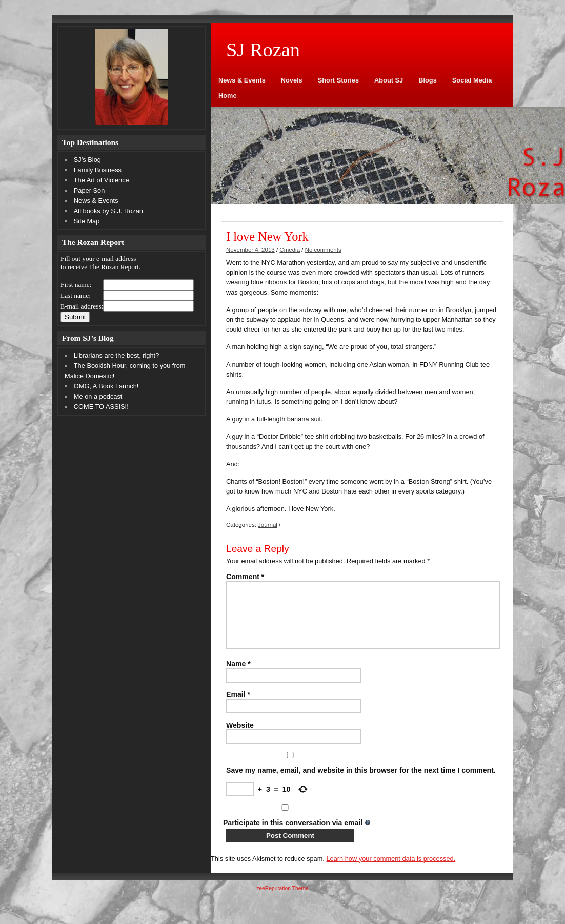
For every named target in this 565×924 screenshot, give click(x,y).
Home (228, 96)
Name (238, 676)
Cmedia (290, 250)
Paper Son (89, 190)
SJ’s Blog (87, 160)
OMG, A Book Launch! (106, 386)
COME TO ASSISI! (101, 407)
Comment (245, 577)
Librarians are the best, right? (116, 355)
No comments (323, 250)
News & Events (242, 80)
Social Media (472, 80)
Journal (268, 525)
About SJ (389, 80)
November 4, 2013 (250, 250)
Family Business (98, 170)
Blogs (428, 80)
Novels (292, 80)
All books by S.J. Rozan (108, 211)
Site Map (87, 221)
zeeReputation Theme (282, 901)
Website (240, 737)
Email (238, 707)
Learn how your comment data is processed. (391, 871)
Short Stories (338, 80)
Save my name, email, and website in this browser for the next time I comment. (361, 783)
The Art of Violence (102, 180)
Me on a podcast (98, 396)
